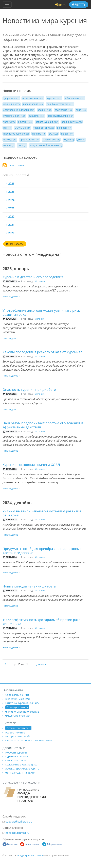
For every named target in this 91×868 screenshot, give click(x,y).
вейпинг (44, 110)
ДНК (81, 140)
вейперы (64, 128)
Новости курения (16, 752)
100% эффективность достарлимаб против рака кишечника (42, 622)
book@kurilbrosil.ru (17, 833)
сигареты (37, 116)
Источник (40, 281)
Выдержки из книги (18, 699)
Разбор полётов (15, 732)
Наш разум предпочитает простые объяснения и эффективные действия (43, 425)
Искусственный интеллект (46, 145)
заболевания (74, 98)
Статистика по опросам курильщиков (29, 740)
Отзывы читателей (18, 728)
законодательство (60, 116)
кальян (67, 134)
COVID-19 (22, 128)
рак (7, 128)
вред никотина (72, 122)
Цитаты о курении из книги (22, 703)
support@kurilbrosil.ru (19, 822)
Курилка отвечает (18, 716)
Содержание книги (17, 695)
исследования (33, 98)
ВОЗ (53, 134)
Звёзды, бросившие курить (22, 768)
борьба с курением (60, 104)
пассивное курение (16, 134)
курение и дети (14, 116)
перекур (10, 140)
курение (54, 98)
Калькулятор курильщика (21, 764)
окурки (69, 140)
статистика (64, 110)
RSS (12, 165)
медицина (12, 104)
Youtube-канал (30, 844)
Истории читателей (18, 736)
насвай (9, 145)
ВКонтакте (10, 844)
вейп (81, 110)
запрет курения (47, 122)
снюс (22, 145)
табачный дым (44, 128)
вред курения (33, 104)
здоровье (11, 98)
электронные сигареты (19, 110)
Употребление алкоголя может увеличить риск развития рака (41, 312)
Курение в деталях (17, 756)
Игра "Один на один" (20, 773)
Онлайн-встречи (16, 760)
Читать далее (11, 296)
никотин (25, 122)
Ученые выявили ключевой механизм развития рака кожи (42, 513)
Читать (79, 5)
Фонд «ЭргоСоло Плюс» (30, 855)
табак (9, 122)
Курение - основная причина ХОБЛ (31, 465)
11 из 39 (20, 664)
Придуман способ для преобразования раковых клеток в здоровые (42, 551)
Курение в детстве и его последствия (33, 277)
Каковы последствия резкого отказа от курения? (42, 352)
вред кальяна (29, 140)
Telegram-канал (53, 844)
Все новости (15, 244)
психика (39, 134)
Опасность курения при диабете (29, 390)
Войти (61, 5)
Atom (21, 165)
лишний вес (51, 140)
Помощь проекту (17, 707)
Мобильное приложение (22, 712)
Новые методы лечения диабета (29, 586)
